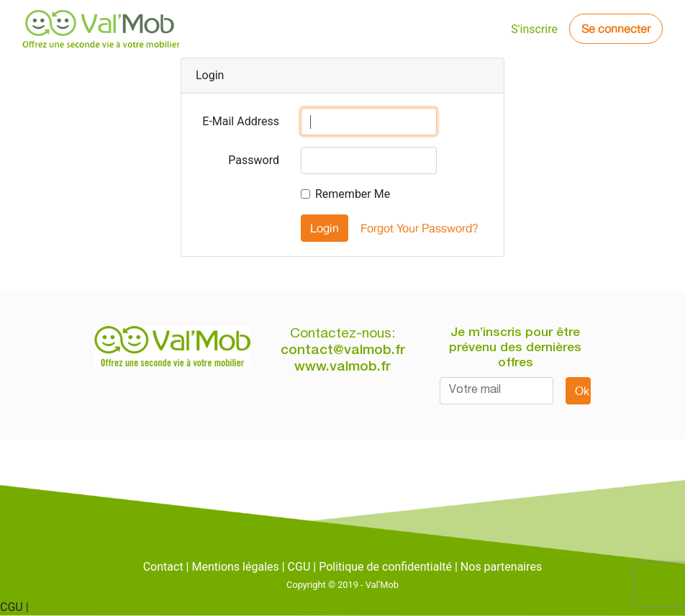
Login (325, 228)
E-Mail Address (241, 121)
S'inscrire (534, 29)
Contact (163, 567)
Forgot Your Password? (419, 228)
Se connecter (616, 29)
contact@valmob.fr (343, 351)
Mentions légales (235, 567)
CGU (299, 567)
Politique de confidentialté (385, 567)
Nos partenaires (501, 567)
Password (254, 160)
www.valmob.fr (342, 367)
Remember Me (353, 194)
